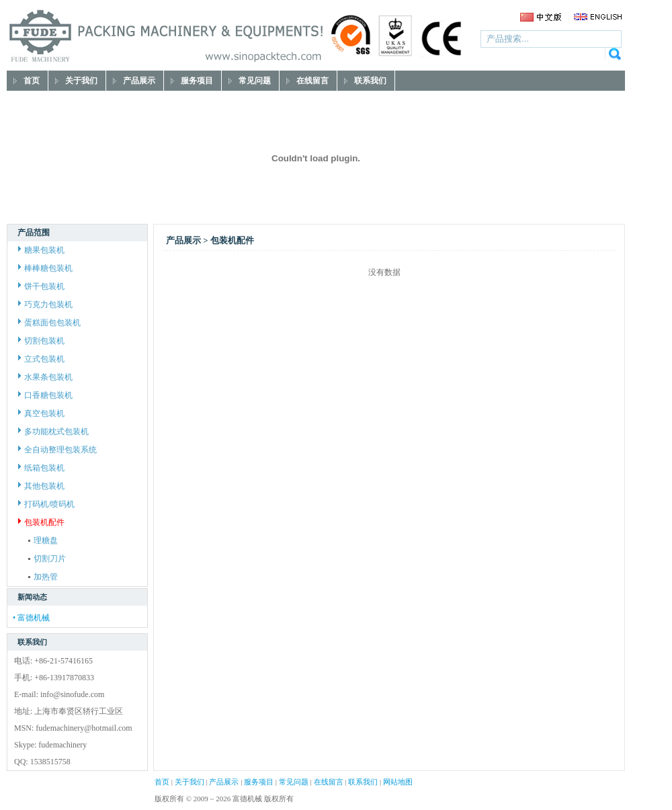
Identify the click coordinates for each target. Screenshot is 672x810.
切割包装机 (41, 341)
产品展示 (224, 782)
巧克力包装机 (45, 305)
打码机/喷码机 (46, 504)
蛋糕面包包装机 (49, 323)
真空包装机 (41, 413)
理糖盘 (43, 540)
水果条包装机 (45, 377)
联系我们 (363, 782)
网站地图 (398, 782)
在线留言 (329, 782)
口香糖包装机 (45, 395)
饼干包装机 (41, 286)
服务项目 (259, 782)
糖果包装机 (41, 250)
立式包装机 (41, 359)
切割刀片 (47, 559)
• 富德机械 (31, 618)
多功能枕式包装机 (53, 432)
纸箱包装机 (41, 468)
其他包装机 (41, 486)
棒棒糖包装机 (45, 268)
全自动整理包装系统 (57, 450)
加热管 (43, 577)
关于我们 (190, 782)
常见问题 (294, 782)
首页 (162, 782)
